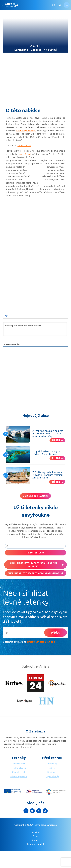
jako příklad (25, 154)
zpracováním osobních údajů (41, 642)
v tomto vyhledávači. (26, 130)
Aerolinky (52, 764)
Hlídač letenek (19, 768)
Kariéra (35, 832)
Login (6, 315)
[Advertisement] (35, 78)
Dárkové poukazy (19, 776)
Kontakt (35, 840)
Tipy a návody (52, 776)
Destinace (52, 772)
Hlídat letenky (36, 553)
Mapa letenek (19, 772)
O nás (35, 836)
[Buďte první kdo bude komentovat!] (35, 329)
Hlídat (55, 632)
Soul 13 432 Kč (24, 145)
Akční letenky (19, 764)
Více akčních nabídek (35, 496)
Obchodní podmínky (35, 844)
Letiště (52, 768)
